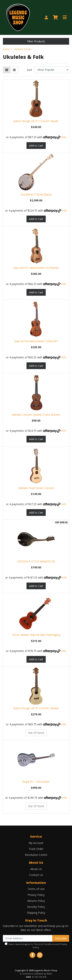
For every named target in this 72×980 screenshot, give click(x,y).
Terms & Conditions (44, 944)
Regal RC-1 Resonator (36, 782)
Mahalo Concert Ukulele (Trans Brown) (36, 415)
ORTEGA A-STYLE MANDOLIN (36, 561)
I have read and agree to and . (36, 946)
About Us (36, 869)
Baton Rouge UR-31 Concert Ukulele (36, 708)
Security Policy (36, 907)
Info (64, 137)
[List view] (14, 70)
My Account (36, 843)
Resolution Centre (36, 855)
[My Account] (46, 18)
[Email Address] (28, 938)
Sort (29, 70)
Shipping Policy (36, 913)
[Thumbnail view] (7, 70)
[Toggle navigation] (65, 17)
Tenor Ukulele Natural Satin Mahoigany (36, 635)
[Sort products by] (52, 70)
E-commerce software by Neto (36, 974)
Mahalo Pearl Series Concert (36, 488)
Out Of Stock (36, 733)
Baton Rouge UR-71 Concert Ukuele (36, 121)
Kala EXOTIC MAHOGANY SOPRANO (36, 268)
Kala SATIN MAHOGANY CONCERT (36, 341)
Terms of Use (36, 889)
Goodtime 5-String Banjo (36, 194)
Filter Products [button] (36, 41)
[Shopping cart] (55, 17)
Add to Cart (36, 146)
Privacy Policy (36, 895)
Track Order (36, 849)
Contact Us (36, 875)
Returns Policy (36, 901)
